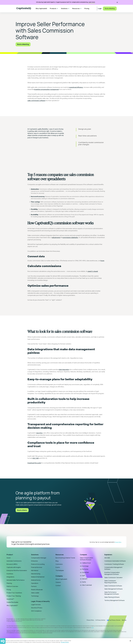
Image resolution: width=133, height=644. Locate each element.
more (102, 261)
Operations (35, 583)
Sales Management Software (113, 589)
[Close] (130, 641)
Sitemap (124, 620)
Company (59, 576)
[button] (54, 9)
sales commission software (36, 101)
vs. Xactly (83, 582)
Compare (83, 555)
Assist (9, 558)
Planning (9, 583)
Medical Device (36, 580)
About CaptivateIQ (61, 579)
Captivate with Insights (14, 567)
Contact (58, 586)
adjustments (56, 238)
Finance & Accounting (38, 564)
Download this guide (34, 463)
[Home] (24, 9)
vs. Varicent (84, 579)
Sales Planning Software (112, 597)
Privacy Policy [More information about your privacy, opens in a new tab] (65, 642)
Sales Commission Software (113, 586)
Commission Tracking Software (114, 564)
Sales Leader (35, 593)
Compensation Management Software (113, 568)
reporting (39, 433)
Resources (60, 555)
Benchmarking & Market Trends (65, 558)
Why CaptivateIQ (41, 9)
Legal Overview (36, 605)
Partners (34, 586)
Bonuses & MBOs (12, 564)
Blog (57, 561)
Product (10, 555)
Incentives (10, 574)
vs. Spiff (82, 576)
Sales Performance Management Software (112, 593)
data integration (64, 370)
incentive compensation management (47, 89)
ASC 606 (36, 458)
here (93, 628)
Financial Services (37, 567)
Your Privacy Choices (115, 620)
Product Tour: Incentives (14, 593)
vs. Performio (84, 569)
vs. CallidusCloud (85, 563)
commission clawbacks (70, 238)
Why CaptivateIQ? (12, 605)
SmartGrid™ (10, 599)
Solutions (35, 555)
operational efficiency (76, 87)
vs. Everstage (84, 566)
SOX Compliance (36, 611)
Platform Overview (12, 586)
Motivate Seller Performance (16, 580)
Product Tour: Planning (14, 596)
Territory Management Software (115, 600)
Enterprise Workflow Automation (17, 570)
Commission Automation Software (115, 561)
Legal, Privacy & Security (40, 601)
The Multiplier (60, 570)
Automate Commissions (14, 561)
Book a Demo (22, 510)
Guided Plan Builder (13, 602)
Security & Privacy (37, 608)
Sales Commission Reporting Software (111, 582)
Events (58, 567)
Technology (35, 596)
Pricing (87, 9)
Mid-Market (35, 570)
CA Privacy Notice (100, 620)
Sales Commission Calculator (113, 578)
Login (100, 9)
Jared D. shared (93, 271)
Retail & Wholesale (37, 590)
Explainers (108, 555)
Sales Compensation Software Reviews (87, 559)
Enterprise (34, 561)
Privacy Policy (118, 542)
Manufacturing (36, 574)
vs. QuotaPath (84, 572)
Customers (59, 564)
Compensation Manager (39, 558)
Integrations (10, 577)
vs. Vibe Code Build (86, 585)
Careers (58, 582)
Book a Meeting (110, 9)
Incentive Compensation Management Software (112, 573)
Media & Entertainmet (38, 577)
